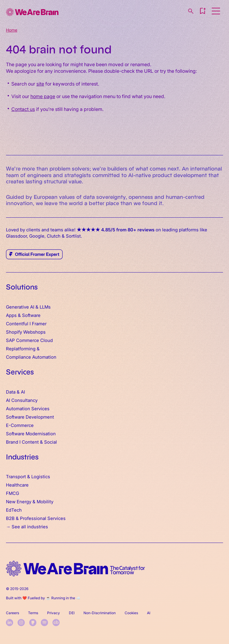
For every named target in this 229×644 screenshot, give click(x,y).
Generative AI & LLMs (28, 307)
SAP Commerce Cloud (29, 340)
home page (43, 96)
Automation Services (28, 408)
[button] (202, 11)
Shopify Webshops (26, 332)
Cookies (131, 613)
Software (31, 315)
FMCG (13, 493)
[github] (33, 623)
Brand (12, 442)
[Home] (32, 12)
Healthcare (17, 485)
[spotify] (44, 623)
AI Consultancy (22, 400)
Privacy (54, 613)
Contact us (23, 109)
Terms (33, 613)
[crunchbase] (56, 623)
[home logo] (75, 569)
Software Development (30, 417)
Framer (39, 323)
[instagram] (21, 623)
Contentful (17, 323)
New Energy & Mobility (30, 501)
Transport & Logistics (28, 476)
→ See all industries (27, 526)
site (40, 83)
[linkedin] (10, 623)
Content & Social (39, 442)
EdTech (14, 510)
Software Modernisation (31, 433)
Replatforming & (23, 348)
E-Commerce (20, 425)
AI (149, 613)
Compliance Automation (31, 357)
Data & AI (16, 392)
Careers (13, 613)
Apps (11, 315)
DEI (72, 613)
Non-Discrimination (100, 613)
